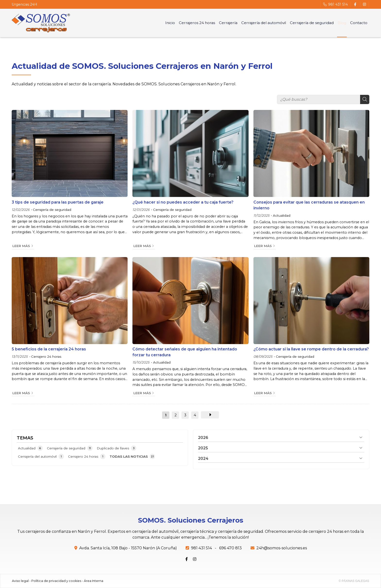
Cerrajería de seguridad (52, 210)
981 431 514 (201, 548)
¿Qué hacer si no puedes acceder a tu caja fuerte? (183, 202)
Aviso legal (20, 581)
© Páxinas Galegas (354, 581)
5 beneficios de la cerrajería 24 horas (49, 349)
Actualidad (282, 215)
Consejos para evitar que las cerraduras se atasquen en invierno (309, 205)
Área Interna (94, 581)
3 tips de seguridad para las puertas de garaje (58, 202)
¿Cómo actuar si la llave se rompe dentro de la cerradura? (311, 349)
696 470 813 (230, 548)
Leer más (21, 246)
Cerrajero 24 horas (46, 356)
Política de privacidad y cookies (56, 581)
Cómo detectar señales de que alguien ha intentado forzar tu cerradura (185, 352)
